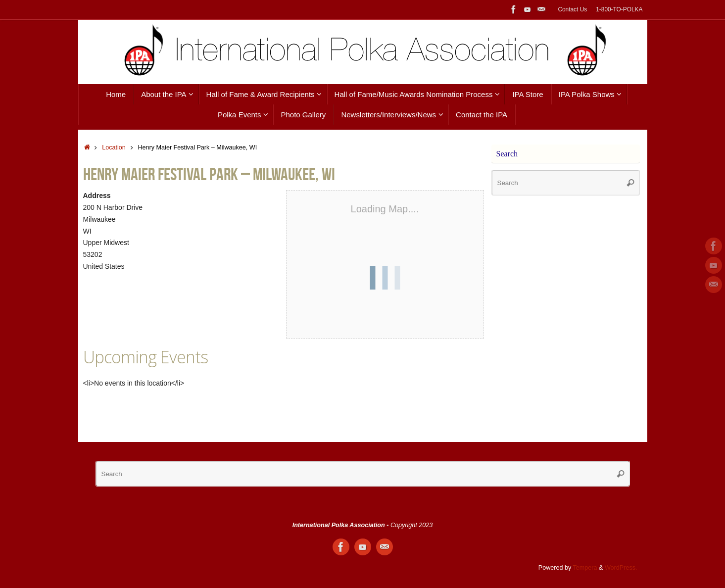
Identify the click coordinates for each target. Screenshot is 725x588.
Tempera (585, 568)
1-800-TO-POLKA (619, 9)
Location (114, 147)
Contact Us (572, 9)
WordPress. (621, 568)
